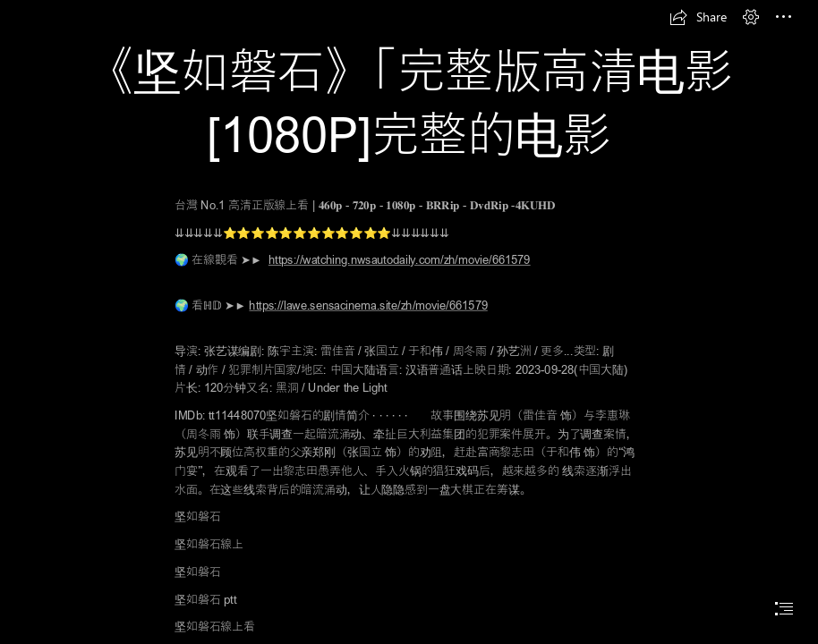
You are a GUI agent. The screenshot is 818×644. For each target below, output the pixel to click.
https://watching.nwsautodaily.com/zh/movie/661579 (400, 259)
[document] (409, 322)
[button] (698, 17)
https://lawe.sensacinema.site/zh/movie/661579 (368, 305)
